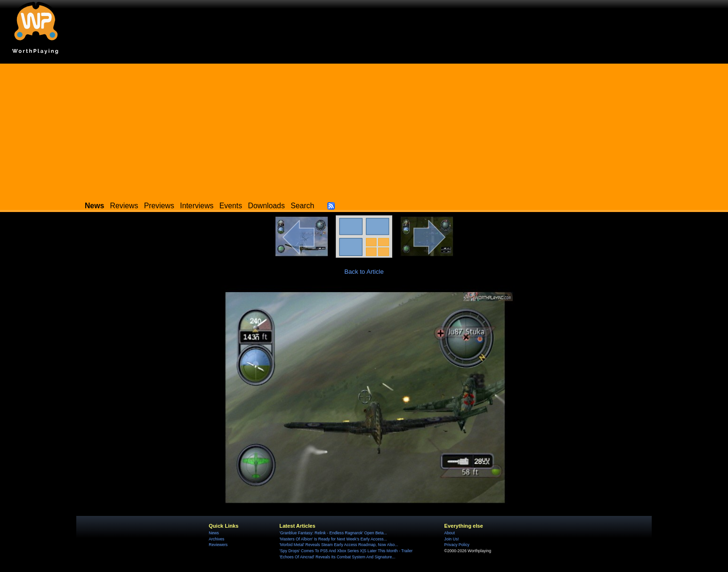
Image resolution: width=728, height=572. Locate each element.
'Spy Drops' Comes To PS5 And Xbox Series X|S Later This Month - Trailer (346, 551)
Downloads (267, 206)
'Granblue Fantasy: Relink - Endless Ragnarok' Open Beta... (333, 533)
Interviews (197, 206)
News (214, 533)
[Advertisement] (364, 130)
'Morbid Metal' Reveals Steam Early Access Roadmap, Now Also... (339, 545)
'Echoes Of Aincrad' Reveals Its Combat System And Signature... (337, 557)
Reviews (124, 206)
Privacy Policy (457, 545)
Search (302, 206)
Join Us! (451, 539)
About (449, 533)
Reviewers (218, 545)
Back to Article (364, 272)
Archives (216, 539)
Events (231, 206)
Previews (159, 206)
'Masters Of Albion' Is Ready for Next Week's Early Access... (333, 539)
